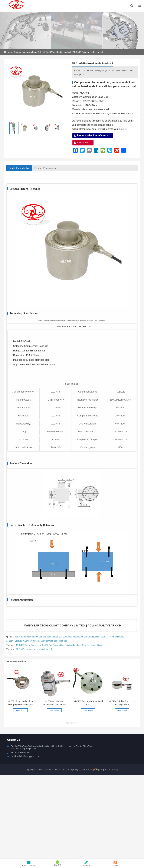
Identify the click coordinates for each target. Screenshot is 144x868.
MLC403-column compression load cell (34, 649)
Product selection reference (93, 135)
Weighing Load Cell (32, 52)
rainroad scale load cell (56, 641)
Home (8, 52)
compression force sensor (75, 637)
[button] (66, 126)
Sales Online (83, 143)
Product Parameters (45, 168)
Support (86, 863)
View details (20, 710)
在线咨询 (58, 863)
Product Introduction (19, 168)
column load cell (55, 637)
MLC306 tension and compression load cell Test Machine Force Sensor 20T (54, 705)
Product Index (29, 863)
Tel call (115, 863)
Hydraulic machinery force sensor (29, 641)
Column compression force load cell (30, 637)
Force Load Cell (122, 70)
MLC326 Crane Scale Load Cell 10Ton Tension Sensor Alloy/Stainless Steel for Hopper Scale (59, 645)
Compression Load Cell (99, 637)
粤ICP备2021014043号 (81, 770)
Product (18, 52)
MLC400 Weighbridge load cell (57, 52)
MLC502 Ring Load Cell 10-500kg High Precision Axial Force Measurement (21, 705)
